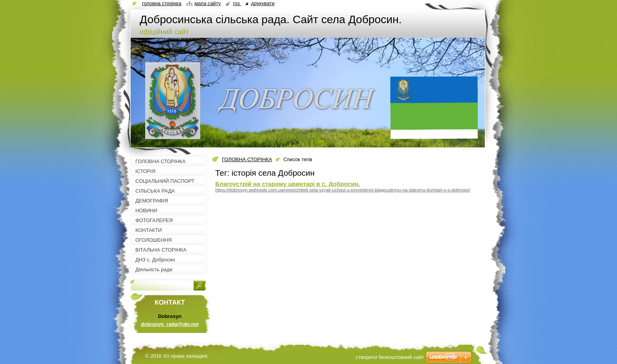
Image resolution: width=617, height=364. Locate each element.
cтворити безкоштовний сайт (390, 357)
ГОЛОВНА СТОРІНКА (247, 159)
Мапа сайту (208, 3)
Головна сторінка (162, 3)
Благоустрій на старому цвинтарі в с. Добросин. (288, 184)
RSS (237, 3)
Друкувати (263, 3)
